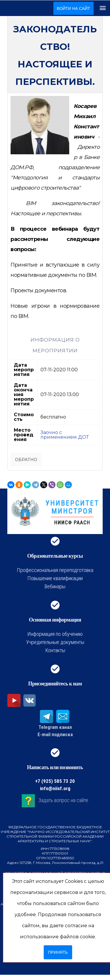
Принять (58, 952)
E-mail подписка (55, 734)
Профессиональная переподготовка (55, 570)
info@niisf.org (55, 788)
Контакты (55, 650)
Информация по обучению (55, 634)
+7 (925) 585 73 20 (55, 781)
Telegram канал (55, 727)
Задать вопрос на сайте (63, 800)
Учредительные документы (55, 642)
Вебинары (55, 586)
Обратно (26, 460)
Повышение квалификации (55, 578)
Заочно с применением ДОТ (65, 435)
